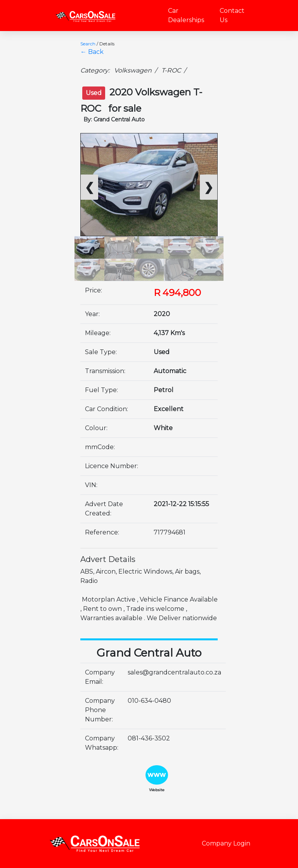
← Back (92, 52)
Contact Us (232, 15)
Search (88, 44)
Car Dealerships (186, 15)
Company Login (226, 843)
